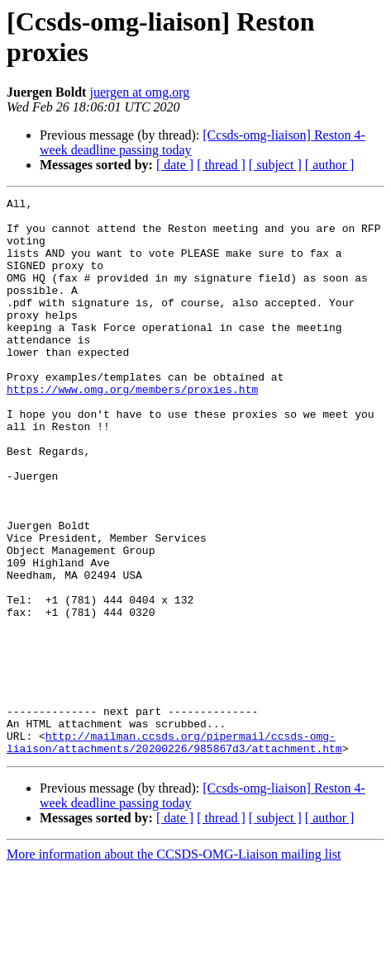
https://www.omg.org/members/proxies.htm (132, 428)
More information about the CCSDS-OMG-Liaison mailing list (174, 966)
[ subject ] (275, 165)
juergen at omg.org (139, 92)
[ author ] (330, 165)
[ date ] (175, 165)
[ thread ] (221, 165)
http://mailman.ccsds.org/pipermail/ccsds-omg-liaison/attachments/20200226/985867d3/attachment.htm (174, 852)
